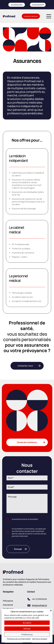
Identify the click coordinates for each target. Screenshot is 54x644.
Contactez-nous (25, 366)
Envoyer (18, 549)
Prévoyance (8, 601)
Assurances (8, 605)
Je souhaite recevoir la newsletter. (25, 519)
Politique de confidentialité (19, 639)
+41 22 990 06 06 (39, 599)
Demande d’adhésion (31, 16)
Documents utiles (16, 5)
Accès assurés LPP (38, 5)
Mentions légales (40, 639)
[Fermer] (51, 610)
